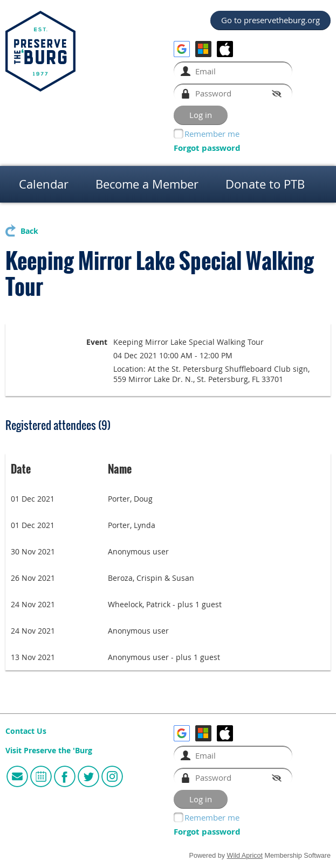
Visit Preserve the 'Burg (49, 751)
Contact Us (26, 731)
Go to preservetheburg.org (270, 20)
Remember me (212, 134)
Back (29, 231)
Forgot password (207, 148)
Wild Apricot (245, 856)
